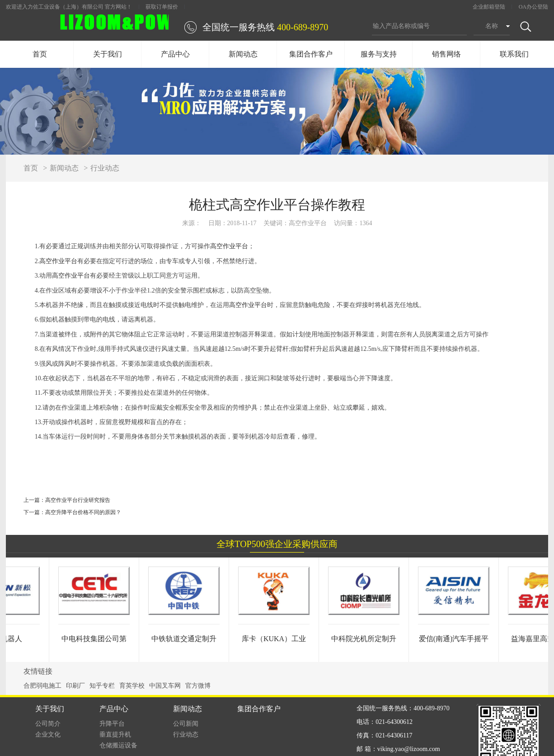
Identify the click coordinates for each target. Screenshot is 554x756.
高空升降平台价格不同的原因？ (83, 512)
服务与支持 (379, 54)
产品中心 (175, 54)
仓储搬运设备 (118, 745)
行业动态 (105, 168)
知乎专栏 (102, 686)
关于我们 (108, 54)
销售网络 (446, 54)
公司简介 (48, 724)
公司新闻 (186, 724)
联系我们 (514, 54)
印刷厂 (75, 686)
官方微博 (198, 686)
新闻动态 (243, 54)
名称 (492, 26)
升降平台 (112, 724)
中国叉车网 (165, 686)
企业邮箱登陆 (489, 7)
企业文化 (48, 735)
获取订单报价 (162, 7)
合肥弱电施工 (42, 686)
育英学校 (132, 686)
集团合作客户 (311, 54)
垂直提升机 (115, 735)
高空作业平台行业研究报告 (78, 500)
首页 (40, 54)
